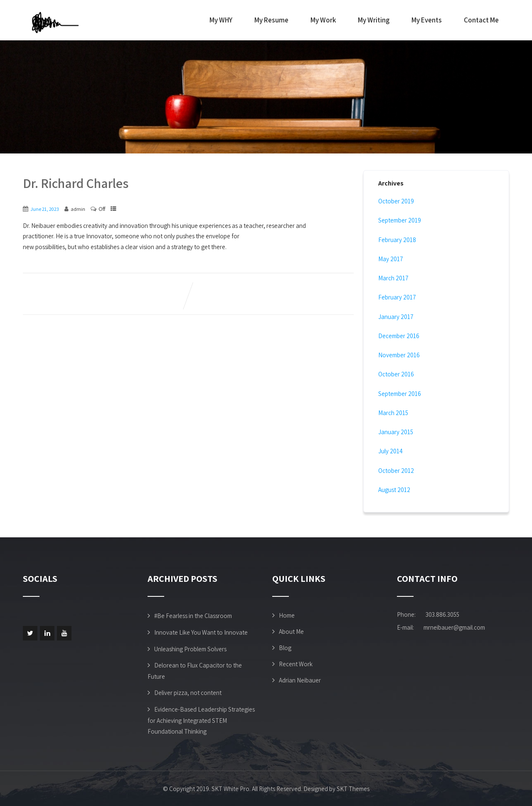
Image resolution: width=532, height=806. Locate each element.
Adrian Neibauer (300, 680)
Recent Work (296, 664)
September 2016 (400, 394)
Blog (285, 648)
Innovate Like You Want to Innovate (201, 632)
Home (287, 615)
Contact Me (481, 20)
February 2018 (397, 240)
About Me (291, 632)
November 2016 (399, 355)
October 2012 (396, 471)
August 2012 (394, 490)
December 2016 (399, 336)
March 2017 (393, 278)
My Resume (271, 20)
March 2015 (393, 413)
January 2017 (396, 317)
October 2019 (396, 201)
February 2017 (397, 297)
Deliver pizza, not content (188, 693)
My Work (323, 20)
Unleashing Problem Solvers (190, 649)
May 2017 (391, 259)
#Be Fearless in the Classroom (193, 616)
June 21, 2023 (45, 209)
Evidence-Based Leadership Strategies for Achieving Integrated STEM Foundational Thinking (201, 720)
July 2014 (390, 451)
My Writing (374, 20)
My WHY (221, 20)
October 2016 (396, 374)
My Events (427, 20)
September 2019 (400, 220)
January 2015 (396, 432)
